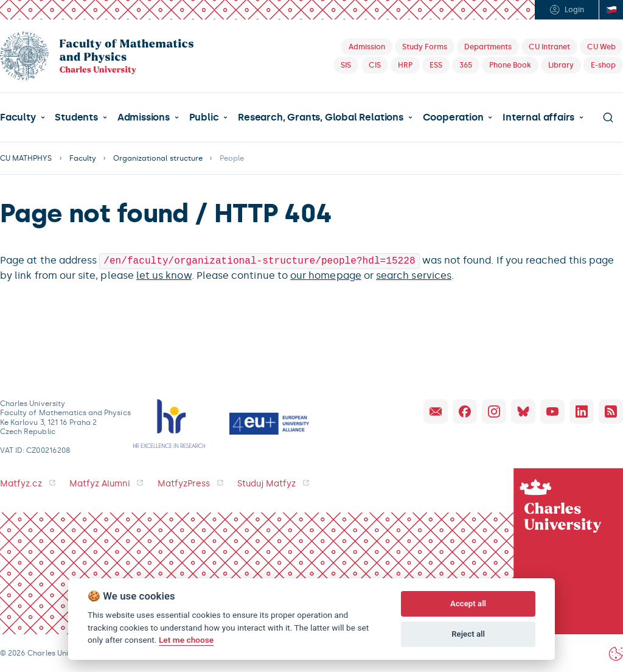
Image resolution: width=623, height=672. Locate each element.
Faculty (18, 117)
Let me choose (186, 640)
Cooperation (453, 117)
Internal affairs (538, 117)
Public (204, 117)
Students (76, 117)
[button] (23, 117)
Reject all (468, 634)
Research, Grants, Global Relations (320, 117)
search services (414, 274)
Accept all (468, 604)
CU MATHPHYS (26, 158)
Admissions (144, 117)
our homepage (326, 274)
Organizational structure (158, 158)
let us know (164, 274)
